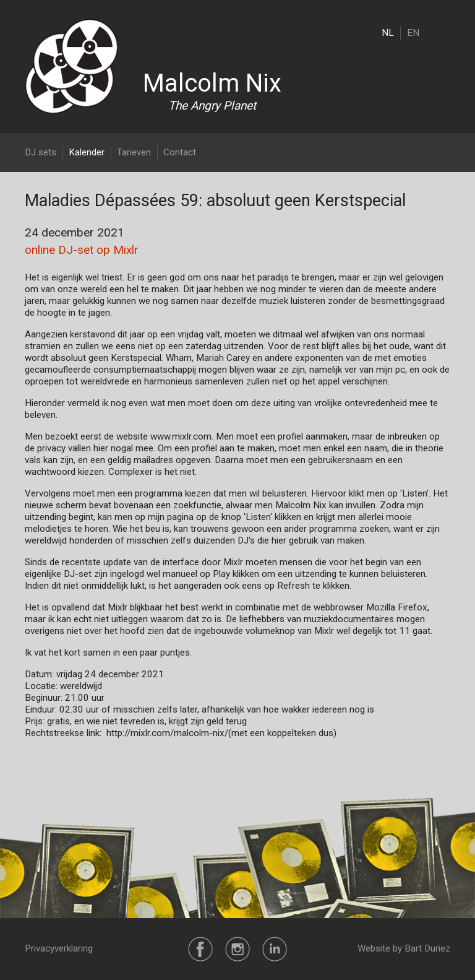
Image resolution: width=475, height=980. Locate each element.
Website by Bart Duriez (404, 948)
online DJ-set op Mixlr (82, 250)
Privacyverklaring (59, 948)
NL (388, 33)
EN (413, 33)
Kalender (87, 152)
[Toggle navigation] (443, 33)
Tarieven (134, 152)
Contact (180, 152)
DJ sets (41, 152)
